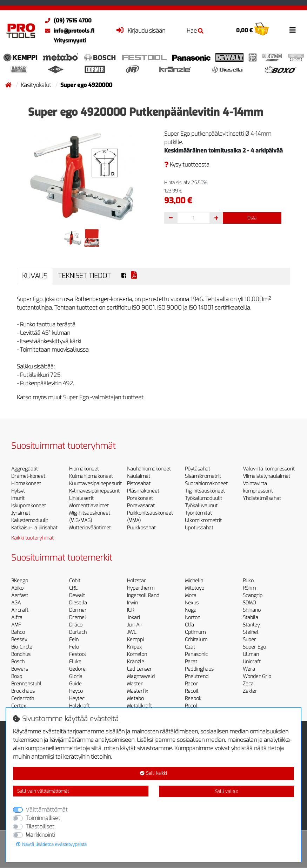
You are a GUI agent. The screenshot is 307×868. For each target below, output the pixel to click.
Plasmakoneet (143, 491)
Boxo (17, 676)
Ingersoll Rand (143, 595)
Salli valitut (226, 791)
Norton (193, 618)
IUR (131, 610)
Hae (195, 31)
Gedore (77, 669)
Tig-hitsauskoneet (205, 491)
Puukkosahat (141, 528)
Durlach (78, 632)
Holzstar (136, 581)
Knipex (134, 647)
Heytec (77, 699)
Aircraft (20, 610)
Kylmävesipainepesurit (94, 491)
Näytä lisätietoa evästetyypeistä (51, 844)
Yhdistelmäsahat (262, 498)
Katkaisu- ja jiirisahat (34, 528)
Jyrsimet (21, 513)
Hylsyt (18, 491)
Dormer (78, 610)
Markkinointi (40, 835)
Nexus (192, 603)
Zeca (248, 684)
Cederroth (23, 699)
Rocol (191, 706)
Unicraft (252, 662)
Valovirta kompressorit (269, 469)
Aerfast (20, 595)
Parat (191, 662)
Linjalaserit (81, 498)
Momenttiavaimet (89, 506)
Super (249, 640)
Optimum (195, 632)
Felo (74, 647)
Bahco (18, 632)
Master (135, 684)
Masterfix (138, 691)
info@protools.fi (68, 31)
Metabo (135, 699)
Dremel (78, 618)
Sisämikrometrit (203, 476)
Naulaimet (139, 476)
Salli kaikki (153, 773)
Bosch (18, 662)
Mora (191, 595)
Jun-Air (135, 625)
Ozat (190, 647)
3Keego (20, 581)
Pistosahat (139, 484)
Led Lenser (139, 669)
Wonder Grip (257, 676)
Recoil (192, 691)
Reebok (193, 699)
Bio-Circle (22, 647)
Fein (74, 640)
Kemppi (135, 640)
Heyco (76, 691)
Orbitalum (196, 640)
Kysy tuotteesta (187, 165)
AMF (16, 625)
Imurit (18, 498)
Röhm (249, 588)
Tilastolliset (40, 826)
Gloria (76, 676)
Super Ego (254, 647)
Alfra (17, 618)
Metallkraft (139, 706)
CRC (73, 588)
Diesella (78, 603)
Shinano (252, 610)
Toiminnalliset (43, 818)
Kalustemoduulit (30, 520)
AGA (16, 603)
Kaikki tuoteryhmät (32, 538)
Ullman (251, 654)
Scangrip (253, 595)
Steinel (251, 632)
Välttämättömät (47, 810)
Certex (19, 706)
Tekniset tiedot (84, 276)
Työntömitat (198, 513)
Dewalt (77, 595)
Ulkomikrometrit (203, 520)
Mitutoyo (195, 588)
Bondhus (21, 654)
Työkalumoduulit (203, 498)
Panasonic (196, 654)
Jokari (134, 618)
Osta (252, 218)
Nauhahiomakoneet (149, 469)
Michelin (194, 581)
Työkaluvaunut (201, 506)
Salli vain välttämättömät (43, 791)
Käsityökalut (37, 85)
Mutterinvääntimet (90, 528)
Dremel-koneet (28, 476)
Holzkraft (79, 706)
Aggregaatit (25, 469)
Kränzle (136, 662)
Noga (191, 610)
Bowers (20, 669)
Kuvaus (35, 276)
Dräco (76, 625)
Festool (78, 654)
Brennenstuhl (26, 684)
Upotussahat (199, 528)
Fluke (75, 662)
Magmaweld (141, 676)
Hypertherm (141, 588)
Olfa (189, 625)
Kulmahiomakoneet (91, 476)
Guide (75, 684)
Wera (249, 669)
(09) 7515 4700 (66, 21)
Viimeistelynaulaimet (266, 476)
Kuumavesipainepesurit (95, 484)
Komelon (137, 654)
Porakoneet (140, 498)
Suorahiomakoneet (206, 484)
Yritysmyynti (70, 41)
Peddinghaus (199, 669)
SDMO (249, 603)
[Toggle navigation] (293, 30)
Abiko (17, 588)
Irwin (132, 603)
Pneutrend (197, 676)
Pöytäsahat (198, 469)
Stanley (251, 625)
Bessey (19, 640)
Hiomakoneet (26, 484)
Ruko (248, 581)
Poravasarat (141, 506)
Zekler (250, 691)
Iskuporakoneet (29, 506)
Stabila (251, 618)
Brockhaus (23, 691)
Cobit (75, 581)
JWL (132, 632)
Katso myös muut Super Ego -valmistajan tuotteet (80, 397)
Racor (191, 684)
